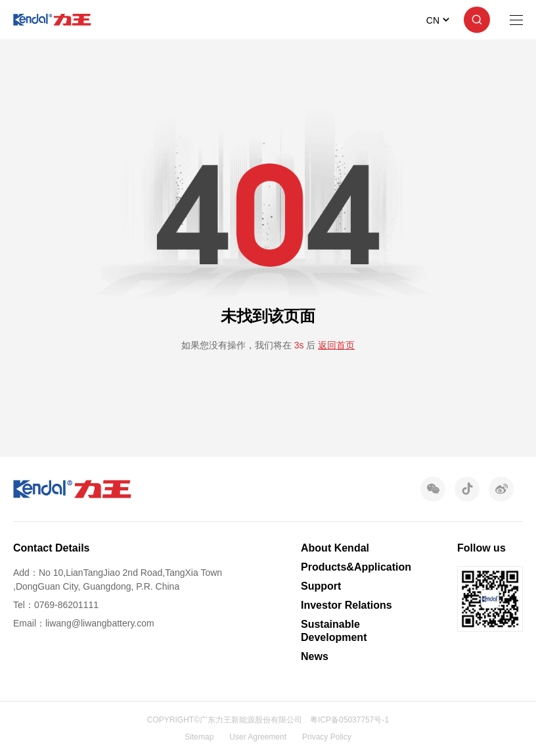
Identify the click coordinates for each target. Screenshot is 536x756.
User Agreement (258, 737)
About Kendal (335, 548)
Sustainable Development (334, 630)
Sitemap (199, 737)
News (315, 656)
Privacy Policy (327, 737)
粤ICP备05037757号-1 (349, 720)
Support (321, 586)
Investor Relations (346, 605)
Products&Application (356, 567)
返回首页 (336, 345)
